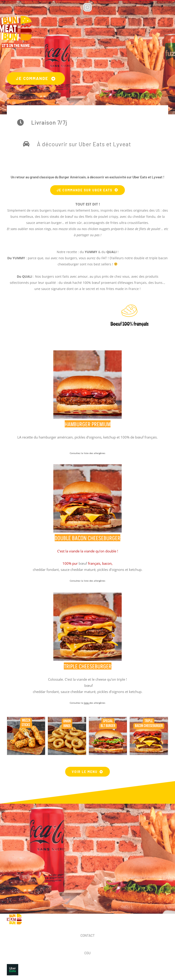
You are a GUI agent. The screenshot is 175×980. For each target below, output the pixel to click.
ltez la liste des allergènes (91, 453)
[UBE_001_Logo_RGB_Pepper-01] (13, 966)
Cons (72, 453)
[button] (10, 736)
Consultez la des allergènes (87, 703)
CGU (87, 953)
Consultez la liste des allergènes (87, 581)
